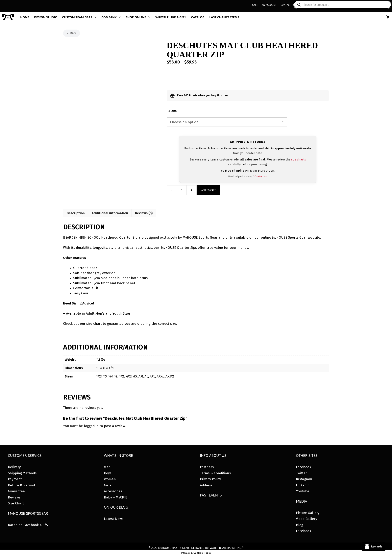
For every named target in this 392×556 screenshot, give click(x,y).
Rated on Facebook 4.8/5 (28, 525)
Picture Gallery (308, 513)
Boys (108, 473)
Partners (207, 467)
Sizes (172, 111)
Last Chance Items (224, 17)
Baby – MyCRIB (116, 497)
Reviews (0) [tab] (144, 213)
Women (110, 479)
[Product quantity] (182, 190)
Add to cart (209, 190)
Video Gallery (306, 519)
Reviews (14, 497)
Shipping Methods (22, 473)
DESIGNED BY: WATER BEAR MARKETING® (217, 548)
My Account (269, 5)
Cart (255, 5)
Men (107, 467)
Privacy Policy (210, 479)
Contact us (261, 176)
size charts (299, 159)
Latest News (114, 519)
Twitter (301, 473)
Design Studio (46, 17)
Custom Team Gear (81, 17)
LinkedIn (303, 485)
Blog (300, 525)
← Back (72, 33)
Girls (108, 485)
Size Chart (16, 503)
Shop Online (139, 17)
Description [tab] (76, 213)
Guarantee (16, 491)
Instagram (304, 479)
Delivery (14, 467)
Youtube (303, 491)
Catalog (198, 17)
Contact (286, 5)
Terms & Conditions (215, 473)
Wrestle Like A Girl (171, 17)
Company (112, 17)
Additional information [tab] (110, 213)
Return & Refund (21, 485)
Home (25, 17)
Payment (15, 479)
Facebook (304, 467)
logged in (91, 426)
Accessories (113, 491)
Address (206, 485)
